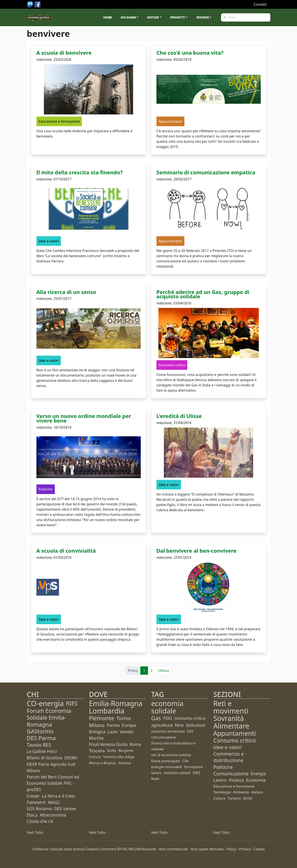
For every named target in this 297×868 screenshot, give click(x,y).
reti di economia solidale (171, 755)
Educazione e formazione (234, 786)
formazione (193, 767)
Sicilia (112, 751)
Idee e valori (227, 747)
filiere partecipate (166, 761)
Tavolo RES (39, 745)
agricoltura (162, 725)
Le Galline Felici (42, 751)
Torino (124, 718)
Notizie (153, 17)
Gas (156, 718)
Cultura (219, 798)
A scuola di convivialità (66, 551)
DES (190, 731)
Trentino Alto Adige (119, 757)
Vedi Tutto (35, 832)
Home (108, 17)
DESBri (71, 758)
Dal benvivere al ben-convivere (197, 551)
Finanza (236, 780)
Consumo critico (235, 740)
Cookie (259, 849)
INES (197, 773)
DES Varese (65, 809)
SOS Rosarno (39, 809)
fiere (179, 725)
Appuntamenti (235, 733)
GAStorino (40, 731)
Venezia (125, 763)
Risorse (203, 17)
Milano (97, 725)
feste (155, 779)
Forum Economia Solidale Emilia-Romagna (49, 718)
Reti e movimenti (231, 707)
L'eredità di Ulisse (179, 416)
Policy (231, 849)
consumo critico (190, 718)
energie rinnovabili (167, 767)
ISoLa (32, 815)
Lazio (113, 732)
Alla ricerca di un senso (66, 292)
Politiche (223, 767)
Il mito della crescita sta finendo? (80, 172)
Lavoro (220, 780)
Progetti (178, 17)
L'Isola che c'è (40, 821)
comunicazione (164, 737)
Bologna (97, 732)
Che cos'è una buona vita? (190, 53)
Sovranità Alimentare (231, 722)
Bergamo (126, 751)
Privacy (245, 849)
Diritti (248, 798)
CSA (185, 761)
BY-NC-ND (126, 849)
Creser (33, 796)
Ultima (164, 671)
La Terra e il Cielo (58, 796)
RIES (72, 703)
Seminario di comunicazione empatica (206, 172)
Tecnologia (222, 792)
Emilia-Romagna (116, 703)
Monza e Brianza (103, 763)
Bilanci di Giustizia (45, 758)
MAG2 (54, 802)
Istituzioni (196, 725)
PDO (168, 718)
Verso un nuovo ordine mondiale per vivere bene (84, 418)
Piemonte (102, 718)
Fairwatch (36, 802)
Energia (258, 774)
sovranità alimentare (168, 731)
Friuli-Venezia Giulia (108, 744)
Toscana (97, 751)
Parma (113, 725)
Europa (129, 725)
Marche (96, 738)
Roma (135, 744)
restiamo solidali (177, 773)
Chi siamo (128, 17)
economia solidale (167, 707)
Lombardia (107, 711)
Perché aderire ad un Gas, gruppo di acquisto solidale (203, 294)
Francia (95, 757)
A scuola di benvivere (64, 53)
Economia (256, 780)
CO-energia (45, 703)
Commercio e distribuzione (229, 757)
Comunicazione (231, 774)
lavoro (156, 773)
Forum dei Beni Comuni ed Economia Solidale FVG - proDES (53, 783)
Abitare (257, 792)
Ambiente (241, 792)
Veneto (127, 732)
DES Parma (41, 738)
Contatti (260, 4)
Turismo (234, 798)
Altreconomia (53, 815)
